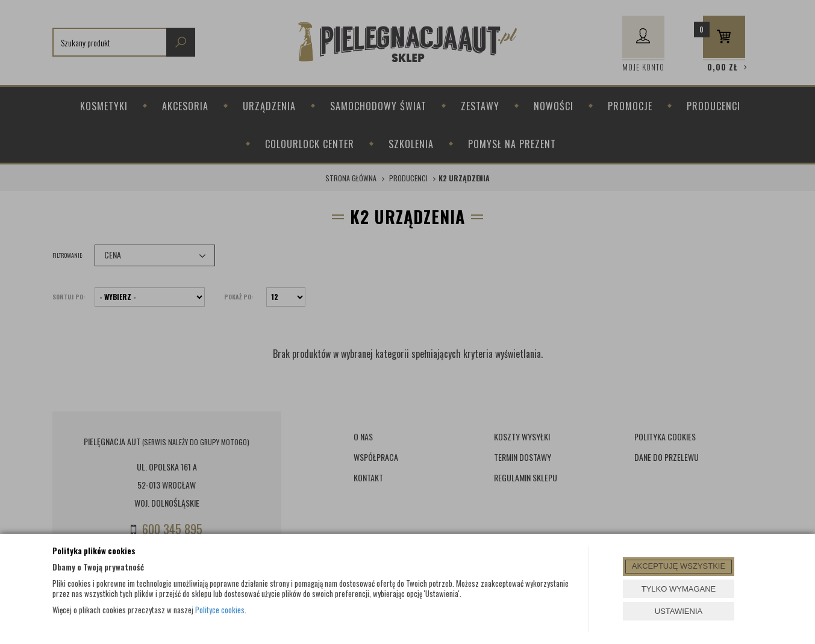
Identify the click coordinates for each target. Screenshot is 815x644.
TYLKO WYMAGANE (679, 589)
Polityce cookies (220, 610)
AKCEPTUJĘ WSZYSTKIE (679, 566)
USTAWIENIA (679, 611)
